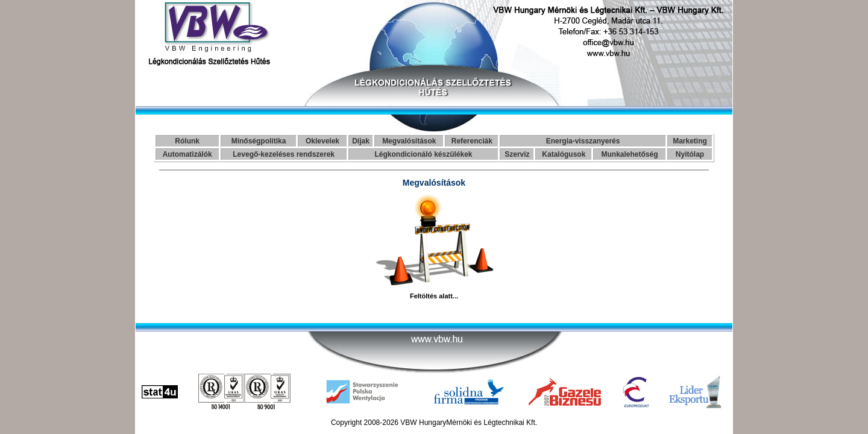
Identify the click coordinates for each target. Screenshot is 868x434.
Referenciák (472, 141)
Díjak (361, 141)
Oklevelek (322, 141)
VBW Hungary (423, 423)
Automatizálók (187, 154)
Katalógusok (564, 154)
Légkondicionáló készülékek (423, 154)
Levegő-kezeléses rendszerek (284, 154)
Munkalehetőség (630, 154)
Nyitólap (690, 154)
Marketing (690, 141)
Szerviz (517, 154)
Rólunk (187, 141)
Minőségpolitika (259, 141)
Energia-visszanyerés (583, 141)
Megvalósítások (409, 141)
